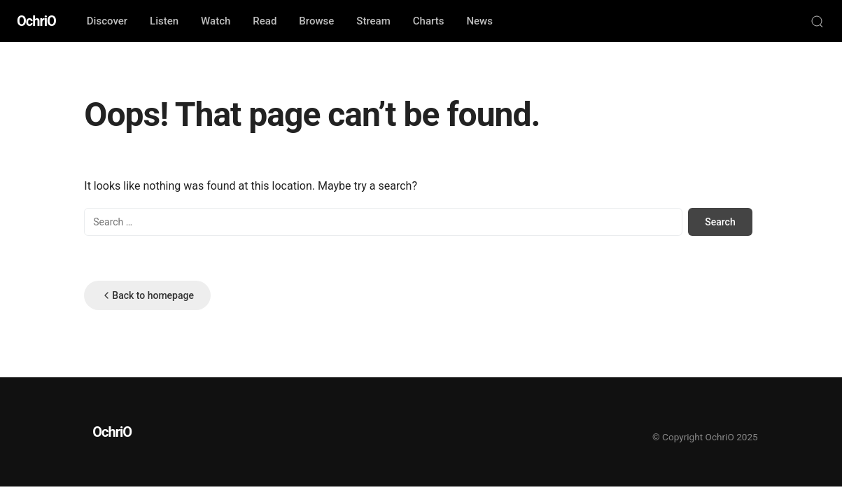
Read (265, 21)
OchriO (36, 21)
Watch (216, 21)
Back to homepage (147, 295)
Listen (164, 21)
